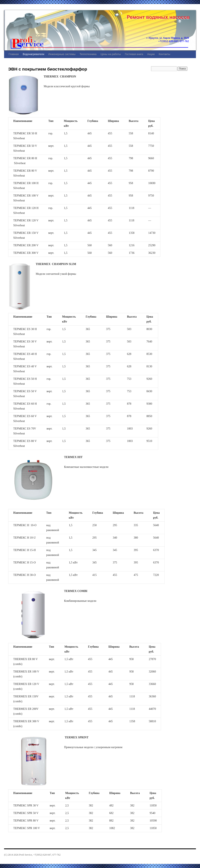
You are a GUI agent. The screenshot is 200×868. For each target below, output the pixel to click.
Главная (14, 54)
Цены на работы (111, 54)
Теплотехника (88, 54)
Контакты (164, 54)
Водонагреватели (33, 54)
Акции (151, 54)
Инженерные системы (62, 54)
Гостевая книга (134, 54)
